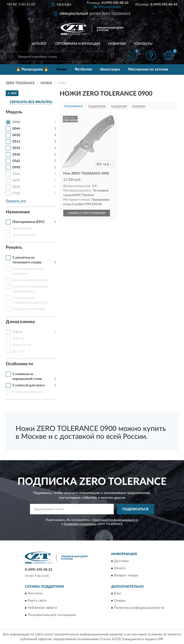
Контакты (143, 44)
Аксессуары (110, 69)
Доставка (121, 561)
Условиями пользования (80, 524)
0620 (16, 187)
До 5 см (18, 351)
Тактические (22, 228)
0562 (16, 161)
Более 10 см (22, 345)
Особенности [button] (19, 364)
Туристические (24, 235)
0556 (16, 155)
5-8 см (17, 332)
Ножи (62, 69)
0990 (16, 168)
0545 (16, 148)
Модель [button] (14, 112)
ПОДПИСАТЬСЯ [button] (135, 509)
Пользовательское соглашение (52, 615)
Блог (118, 594)
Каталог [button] (39, 44)
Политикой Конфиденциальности (115, 520)
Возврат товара (126, 575)
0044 (16, 129)
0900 (16, 122)
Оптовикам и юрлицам (78, 44)
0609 (16, 180)
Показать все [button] (16, 201)
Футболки (83, 69)
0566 (16, 174)
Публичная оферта (42, 608)
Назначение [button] (18, 212)
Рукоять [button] (14, 248)
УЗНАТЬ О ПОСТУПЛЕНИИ (87, 213)
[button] (107, 6)
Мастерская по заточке (148, 69)
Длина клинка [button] (20, 322)
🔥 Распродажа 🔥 (32, 69)
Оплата (120, 568)
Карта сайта (37, 601)
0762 (16, 193)
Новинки (117, 44)
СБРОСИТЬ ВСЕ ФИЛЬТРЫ (31, 102)
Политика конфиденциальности (139, 608)
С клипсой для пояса (29, 385)
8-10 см (18, 338)
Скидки (120, 601)
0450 (16, 135)
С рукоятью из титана (29, 309)
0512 (16, 142)
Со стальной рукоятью (30, 280)
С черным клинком (27, 392)
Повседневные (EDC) (29, 222)
